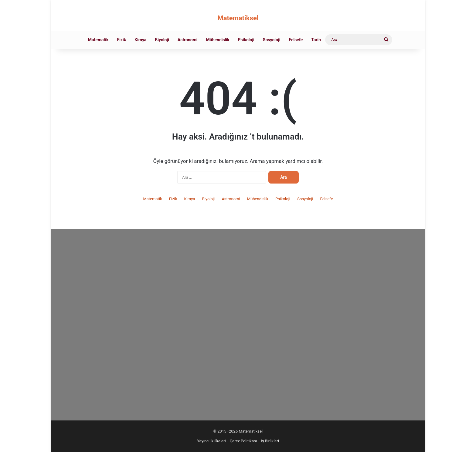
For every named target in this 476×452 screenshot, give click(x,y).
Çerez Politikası (243, 441)
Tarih (316, 40)
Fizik (121, 40)
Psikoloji (246, 40)
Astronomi (188, 40)
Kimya (140, 40)
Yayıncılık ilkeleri (211, 441)
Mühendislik (218, 40)
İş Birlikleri (270, 441)
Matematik (98, 40)
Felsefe (296, 40)
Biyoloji (162, 40)
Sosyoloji (272, 40)
